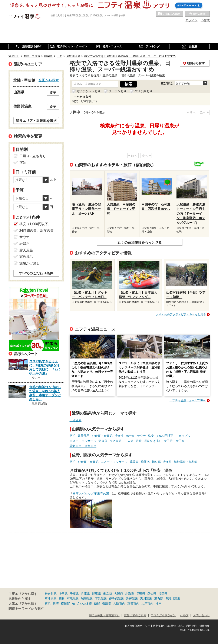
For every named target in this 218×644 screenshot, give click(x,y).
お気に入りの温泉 (169, 14)
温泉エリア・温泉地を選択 (36, 121)
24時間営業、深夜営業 (37, 231)
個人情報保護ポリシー (137, 626)
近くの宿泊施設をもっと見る (140, 242)
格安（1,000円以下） (162, 436)
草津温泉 (51, 599)
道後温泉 (132, 599)
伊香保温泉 (116, 599)
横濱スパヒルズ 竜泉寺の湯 (91, 494)
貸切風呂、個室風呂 (83, 446)
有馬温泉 (73, 599)
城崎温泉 (87, 599)
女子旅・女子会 (174, 441)
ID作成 (205, 20)
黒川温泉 (146, 599)
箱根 (62, 599)
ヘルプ (184, 615)
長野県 (141, 594)
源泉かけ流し (153, 441)
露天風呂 (84, 436)
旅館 (139, 441)
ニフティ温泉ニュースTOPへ (188, 400)
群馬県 (96, 594)
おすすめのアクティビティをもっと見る (181, 314)
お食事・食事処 (102, 436)
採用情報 (205, 626)
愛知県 (152, 594)
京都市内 (133, 603)
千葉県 (74, 594)
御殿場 (107, 603)
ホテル (130, 436)
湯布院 (159, 599)
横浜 (48, 603)
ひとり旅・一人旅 (122, 441)
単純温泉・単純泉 (186, 462)
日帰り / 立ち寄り (33, 156)
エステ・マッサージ (83, 441)
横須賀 (65, 603)
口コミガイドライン (163, 615)
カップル (184, 436)
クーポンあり (118, 91)
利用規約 (191, 626)
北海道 (130, 594)
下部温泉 (76, 420)
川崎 (56, 603)
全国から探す (49, 80)
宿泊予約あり (143, 91)
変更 (53, 93)
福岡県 (163, 594)
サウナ (141, 436)
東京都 (108, 594)
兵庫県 (85, 594)
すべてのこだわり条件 (36, 273)
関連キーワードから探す (26, 609)
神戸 (158, 603)
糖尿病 (145, 462)
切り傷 (103, 441)
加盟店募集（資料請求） (104, 615)
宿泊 (73, 436)
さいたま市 (85, 603)
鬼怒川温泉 (173, 599)
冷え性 (119, 436)
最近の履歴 (197, 14)
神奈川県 (51, 594)
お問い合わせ (201, 615)
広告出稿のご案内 (135, 615)
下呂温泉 (101, 599)
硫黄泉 (134, 462)
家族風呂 (26, 257)
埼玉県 (63, 594)
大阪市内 (119, 603)
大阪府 (119, 594)
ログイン (192, 20)
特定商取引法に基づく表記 (168, 626)
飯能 (97, 603)
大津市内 (147, 603)
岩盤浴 (24, 244)
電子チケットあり (89, 91)
